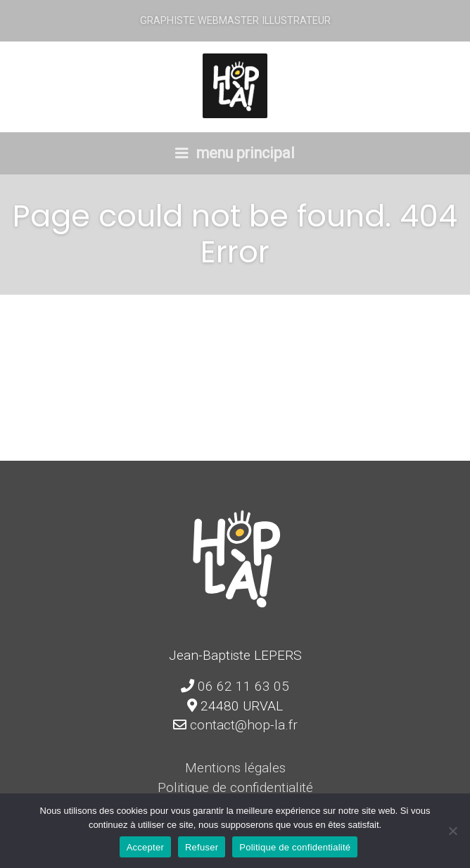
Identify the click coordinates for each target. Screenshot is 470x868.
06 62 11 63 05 (243, 686)
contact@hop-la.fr (244, 725)
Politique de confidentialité (235, 787)
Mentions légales (235, 768)
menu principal (235, 153)
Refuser (202, 847)
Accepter (145, 847)
